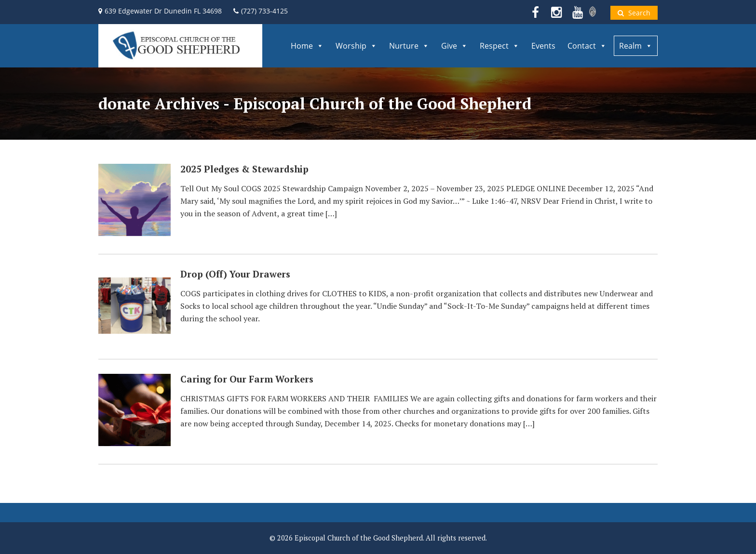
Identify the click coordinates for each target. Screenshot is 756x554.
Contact (587, 46)
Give (454, 46)
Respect (499, 46)
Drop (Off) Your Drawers (235, 274)
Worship (356, 46)
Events (543, 46)
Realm (636, 46)
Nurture (409, 46)
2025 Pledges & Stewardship (244, 169)
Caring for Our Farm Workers (247, 379)
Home (307, 46)
